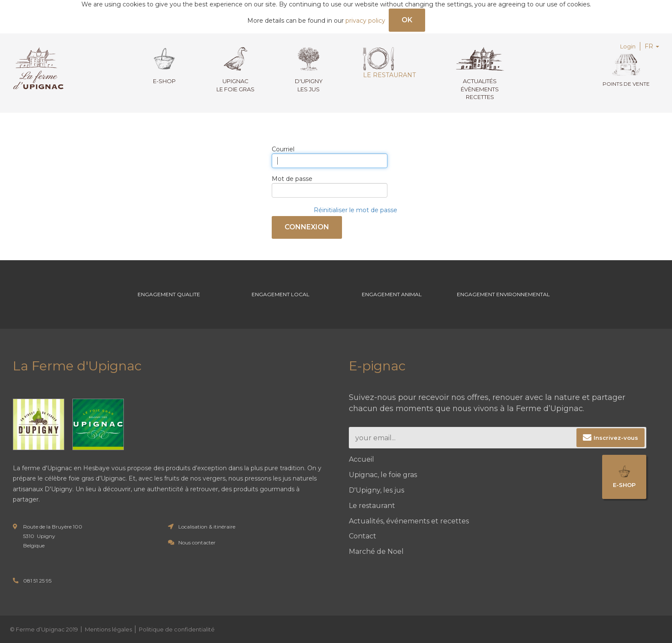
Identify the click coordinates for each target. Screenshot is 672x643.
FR (652, 46)
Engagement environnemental (503, 294)
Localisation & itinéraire (207, 527)
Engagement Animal (392, 294)
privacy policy (365, 21)
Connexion (307, 227)
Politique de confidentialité (177, 629)
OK (407, 20)
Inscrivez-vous (616, 438)
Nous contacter (197, 542)
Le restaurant (389, 63)
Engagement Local (280, 294)
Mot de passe (292, 179)
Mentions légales (108, 629)
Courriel (283, 149)
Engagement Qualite (169, 294)
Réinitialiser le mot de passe (355, 210)
